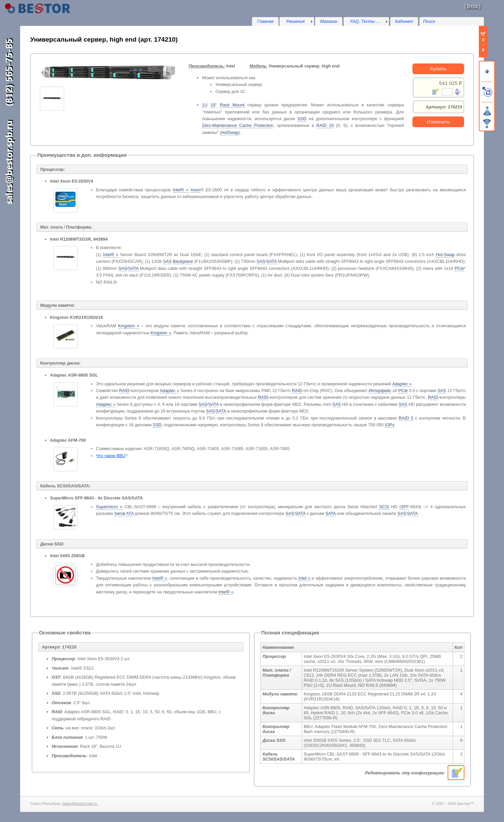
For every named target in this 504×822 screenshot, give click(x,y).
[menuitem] (297, 21)
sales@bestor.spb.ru (80, 804)
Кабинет (404, 21)
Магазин (329, 21)
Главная (265, 21)
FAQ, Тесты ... (365, 21)
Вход (472, 6)
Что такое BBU (111, 456)
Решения (296, 21)
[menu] (297, 21)
